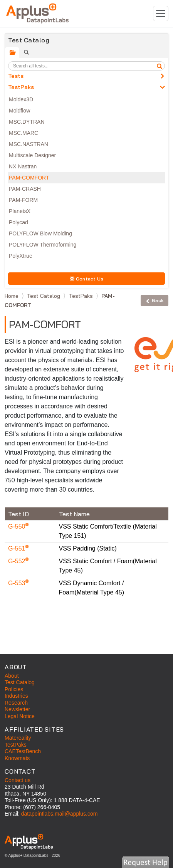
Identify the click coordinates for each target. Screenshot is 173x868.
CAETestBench (23, 751)
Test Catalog (44, 296)
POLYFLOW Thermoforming (43, 245)
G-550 (18, 526)
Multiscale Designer (32, 155)
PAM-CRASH (25, 189)
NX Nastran (23, 166)
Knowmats (17, 758)
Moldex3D (21, 99)
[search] (160, 66)
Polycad (18, 222)
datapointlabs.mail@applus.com (60, 814)
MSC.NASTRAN (29, 144)
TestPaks (21, 87)
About (12, 676)
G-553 (18, 583)
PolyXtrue (21, 256)
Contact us (18, 780)
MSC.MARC (24, 133)
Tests (16, 76)
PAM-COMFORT (29, 178)
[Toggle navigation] (161, 13)
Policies (14, 689)
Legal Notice (20, 716)
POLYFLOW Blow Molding (40, 233)
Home (12, 296)
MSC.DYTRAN (27, 122)
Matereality (18, 738)
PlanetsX (20, 211)
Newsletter (17, 709)
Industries (16, 696)
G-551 (18, 548)
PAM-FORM (23, 200)
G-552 (18, 561)
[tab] (12, 53)
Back (155, 300)
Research (16, 703)
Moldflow (19, 111)
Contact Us (87, 279)
